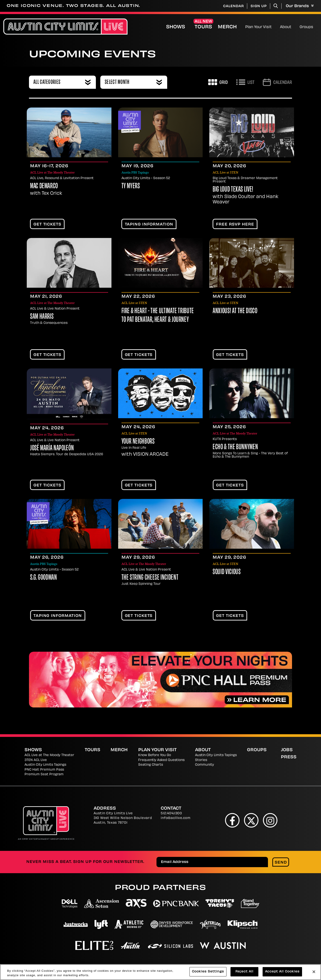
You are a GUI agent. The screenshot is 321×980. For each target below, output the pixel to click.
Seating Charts (151, 765)
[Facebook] (232, 820)
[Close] (314, 972)
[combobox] (62, 82)
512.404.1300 (171, 814)
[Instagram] (270, 820)
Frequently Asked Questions (161, 760)
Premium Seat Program (44, 774)
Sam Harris (42, 317)
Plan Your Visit (258, 27)
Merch (231, 27)
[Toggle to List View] (245, 82)
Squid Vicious (227, 572)
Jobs (287, 750)
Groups (306, 27)
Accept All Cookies (282, 972)
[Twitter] (251, 820)
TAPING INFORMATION (149, 225)
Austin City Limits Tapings (45, 765)
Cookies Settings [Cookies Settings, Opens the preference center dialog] (208, 972)
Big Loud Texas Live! (233, 190)
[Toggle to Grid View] (218, 82)
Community (205, 765)
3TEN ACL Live (36, 760)
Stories (201, 760)
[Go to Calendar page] (277, 82)
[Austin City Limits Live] (65, 27)
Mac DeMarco (44, 186)
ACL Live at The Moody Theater (49, 755)
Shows (176, 27)
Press (289, 757)
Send (281, 863)
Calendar (234, 6)
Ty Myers (131, 186)
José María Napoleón (52, 449)
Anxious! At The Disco (235, 311)
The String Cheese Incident (150, 578)
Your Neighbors (138, 442)
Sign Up (259, 6)
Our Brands (300, 6)
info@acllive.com (176, 818)
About (286, 27)
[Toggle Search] (276, 6)
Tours (203, 27)
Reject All (244, 972)
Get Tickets (47, 225)
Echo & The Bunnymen (235, 447)
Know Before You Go (155, 755)
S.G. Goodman (44, 578)
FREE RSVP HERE (235, 225)
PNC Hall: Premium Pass (44, 770)
